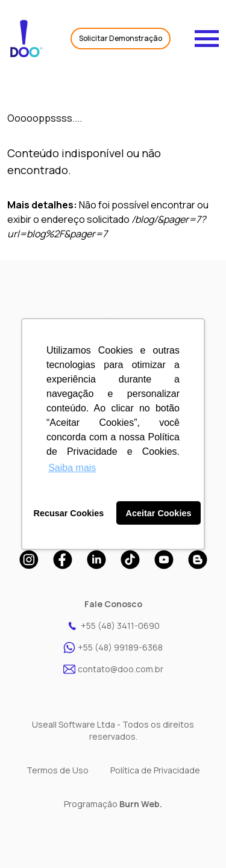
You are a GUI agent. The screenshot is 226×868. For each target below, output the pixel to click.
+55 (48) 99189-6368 (113, 648)
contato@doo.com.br (113, 669)
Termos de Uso (58, 770)
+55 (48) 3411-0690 (113, 626)
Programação (113, 804)
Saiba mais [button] (72, 468)
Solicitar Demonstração (121, 38)
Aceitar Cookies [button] (159, 513)
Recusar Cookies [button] (69, 513)
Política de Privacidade (155, 770)
